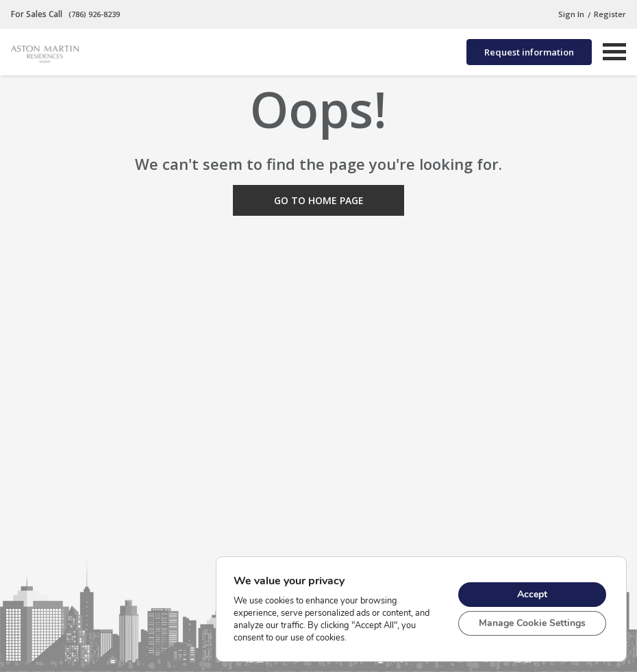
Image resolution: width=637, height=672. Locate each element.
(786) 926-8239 (93, 14)
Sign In (571, 14)
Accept (532, 594)
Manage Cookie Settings (532, 623)
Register (610, 14)
